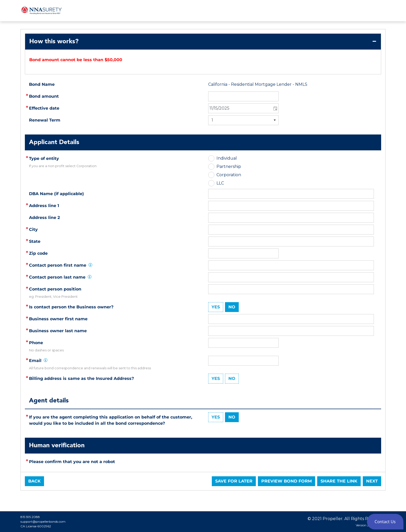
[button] (275, 108)
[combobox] (243, 108)
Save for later (234, 481)
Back (34, 481)
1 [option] (212, 120)
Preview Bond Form (287, 481)
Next (372, 481)
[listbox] (243, 120)
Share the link (339, 481)
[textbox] (291, 206)
